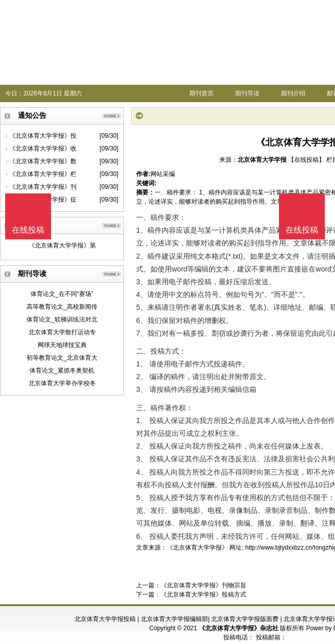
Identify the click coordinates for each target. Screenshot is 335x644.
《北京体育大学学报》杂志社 (239, 628)
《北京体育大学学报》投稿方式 (203, 595)
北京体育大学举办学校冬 (62, 383)
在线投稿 (302, 230)
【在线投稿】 (306, 160)
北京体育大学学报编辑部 (174, 619)
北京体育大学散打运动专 (62, 332)
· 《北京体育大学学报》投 (41, 136)
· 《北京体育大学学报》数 (41, 161)
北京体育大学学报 (262, 160)
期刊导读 (247, 93)
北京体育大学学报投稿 (105, 619)
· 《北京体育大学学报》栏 (41, 174)
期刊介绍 (293, 93)
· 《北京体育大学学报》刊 (41, 187)
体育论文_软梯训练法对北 (62, 319)
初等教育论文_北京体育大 (62, 358)
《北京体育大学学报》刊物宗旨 (203, 585)
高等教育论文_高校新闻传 (62, 307)
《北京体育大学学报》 (197, 548)
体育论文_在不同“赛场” (62, 294)
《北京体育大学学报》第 (62, 245)
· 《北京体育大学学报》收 (41, 148)
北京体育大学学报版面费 (245, 619)
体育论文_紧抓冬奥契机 (62, 370)
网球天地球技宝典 (62, 345)
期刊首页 (201, 93)
